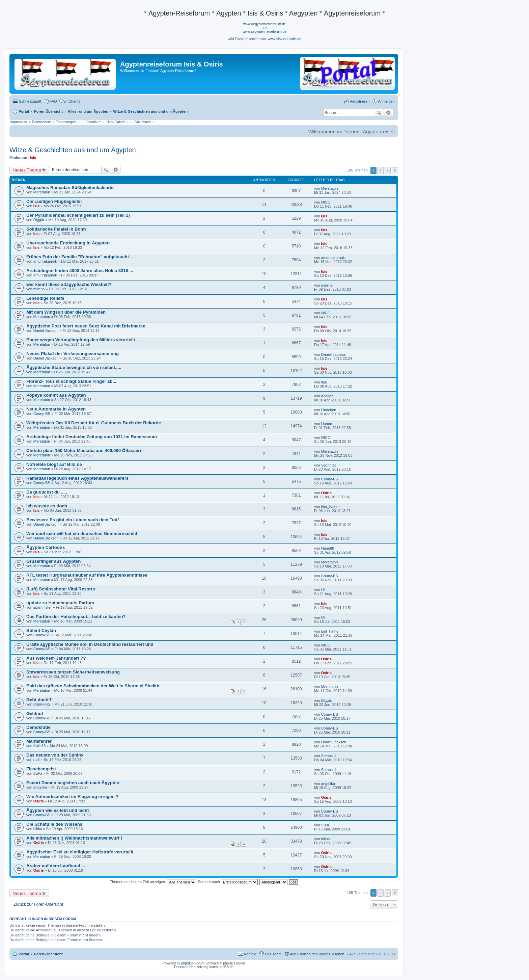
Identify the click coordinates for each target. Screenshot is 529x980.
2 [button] (381, 170)
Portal (24, 111)
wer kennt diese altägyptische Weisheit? (69, 284)
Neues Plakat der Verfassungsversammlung (73, 354)
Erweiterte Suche (388, 113)
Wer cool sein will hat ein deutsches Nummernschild (82, 534)
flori (324, 382)
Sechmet (328, 465)
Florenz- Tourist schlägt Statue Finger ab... (71, 381)
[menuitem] (71, 101)
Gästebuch (142, 122)
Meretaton (42, 192)
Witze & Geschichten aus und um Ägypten (73, 150)
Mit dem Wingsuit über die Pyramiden (66, 312)
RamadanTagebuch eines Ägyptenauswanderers (77, 478)
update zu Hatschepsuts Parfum (60, 603)
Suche (379, 113)
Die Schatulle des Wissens (54, 824)
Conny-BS (42, 414)
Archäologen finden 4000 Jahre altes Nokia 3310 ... (80, 271)
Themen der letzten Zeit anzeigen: (153, 882)
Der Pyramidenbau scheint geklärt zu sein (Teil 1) (78, 215)
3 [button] (388, 170)
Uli (323, 590)
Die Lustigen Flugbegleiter (54, 201)
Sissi (325, 825)
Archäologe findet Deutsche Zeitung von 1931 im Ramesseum (92, 437)
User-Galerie (116, 122)
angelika (40, 787)
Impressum (19, 122)
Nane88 (328, 548)
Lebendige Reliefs (45, 298)
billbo (38, 829)
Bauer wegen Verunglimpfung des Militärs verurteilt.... (83, 340)
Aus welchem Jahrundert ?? (56, 658)
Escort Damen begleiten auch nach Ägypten (73, 783)
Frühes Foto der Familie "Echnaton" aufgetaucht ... (80, 257)
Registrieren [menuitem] (359, 101)
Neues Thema (27, 170)
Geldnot (35, 713)
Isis (33, 158)
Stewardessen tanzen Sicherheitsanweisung (73, 672)
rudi (36, 760)
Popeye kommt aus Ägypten (56, 395)
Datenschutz (41, 122)
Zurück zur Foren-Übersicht (38, 904)
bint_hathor (330, 507)
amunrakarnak (45, 261)
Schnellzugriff (30, 101)
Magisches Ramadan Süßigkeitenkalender (71, 188)
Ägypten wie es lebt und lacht (58, 810)
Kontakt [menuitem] (250, 954)
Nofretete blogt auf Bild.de (54, 464)
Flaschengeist (41, 769)
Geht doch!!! (39, 700)
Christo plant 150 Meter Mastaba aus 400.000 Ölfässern (85, 451)
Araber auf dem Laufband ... (56, 866)
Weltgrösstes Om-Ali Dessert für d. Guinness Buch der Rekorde (94, 423)
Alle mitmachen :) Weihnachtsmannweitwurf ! (74, 838)
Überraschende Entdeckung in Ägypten (68, 243)
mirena (39, 289)
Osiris (326, 493)
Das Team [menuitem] (273, 954)
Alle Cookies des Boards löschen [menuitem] (317, 954)
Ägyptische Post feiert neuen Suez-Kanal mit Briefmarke (86, 326)
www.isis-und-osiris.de (285, 39)
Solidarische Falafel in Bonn (56, 229)
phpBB (186, 963)
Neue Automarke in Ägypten (56, 409)
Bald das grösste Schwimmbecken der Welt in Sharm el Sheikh (93, 686)
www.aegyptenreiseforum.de (264, 24)
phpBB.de (226, 967)
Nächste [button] (395, 171)
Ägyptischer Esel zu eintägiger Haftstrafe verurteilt (80, 852)
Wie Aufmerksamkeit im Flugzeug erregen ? (72, 797)
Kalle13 (40, 746)
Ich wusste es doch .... (50, 506)
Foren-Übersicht (48, 954)
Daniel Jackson (46, 330)
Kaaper (327, 396)
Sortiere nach (228, 882)
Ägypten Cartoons (46, 547)
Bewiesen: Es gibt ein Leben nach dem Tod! (73, 520)
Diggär (39, 220)
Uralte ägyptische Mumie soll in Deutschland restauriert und (90, 644)
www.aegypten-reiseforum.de (264, 32)
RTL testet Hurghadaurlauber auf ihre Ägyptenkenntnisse (87, 575)
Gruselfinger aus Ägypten (53, 561)
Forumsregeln (66, 122)
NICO (326, 202)
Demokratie (38, 727)
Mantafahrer (39, 741)
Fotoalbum (93, 122)
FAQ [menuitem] (53, 101)
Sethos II (328, 756)
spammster (43, 607)
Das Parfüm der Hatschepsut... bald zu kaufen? (76, 617)
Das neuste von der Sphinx (55, 755)
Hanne (327, 424)
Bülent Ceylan (41, 630)
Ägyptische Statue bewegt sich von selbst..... (74, 367)
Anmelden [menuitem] (386, 101)
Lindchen (329, 410)
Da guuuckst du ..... (47, 492)
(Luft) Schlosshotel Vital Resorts (61, 589)
